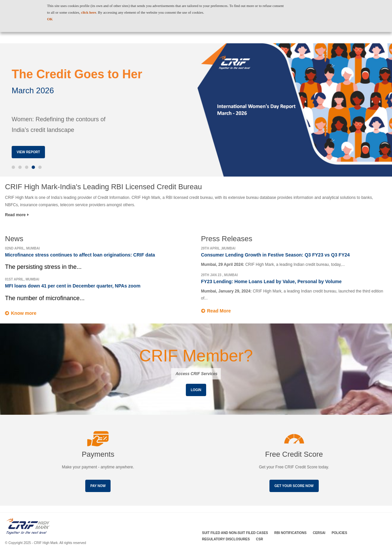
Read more (17, 215)
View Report (28, 152)
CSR (260, 539)
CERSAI (319, 533)
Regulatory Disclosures (226, 539)
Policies (340, 533)
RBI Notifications (291, 533)
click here (88, 12)
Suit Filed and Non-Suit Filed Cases (235, 533)
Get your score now (294, 486)
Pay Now (98, 486)
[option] (196, 110)
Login (196, 390)
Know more (24, 313)
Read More (219, 311)
